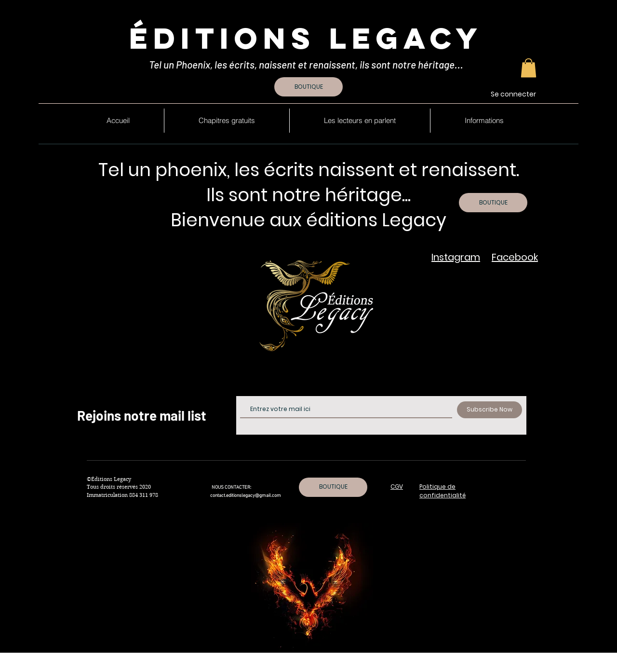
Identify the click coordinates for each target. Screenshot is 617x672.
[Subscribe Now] (490, 410)
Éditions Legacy (306, 38)
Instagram (456, 257)
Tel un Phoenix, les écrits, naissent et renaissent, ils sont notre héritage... (307, 64)
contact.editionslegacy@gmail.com (246, 496)
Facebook (515, 257)
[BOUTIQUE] (308, 87)
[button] (529, 68)
